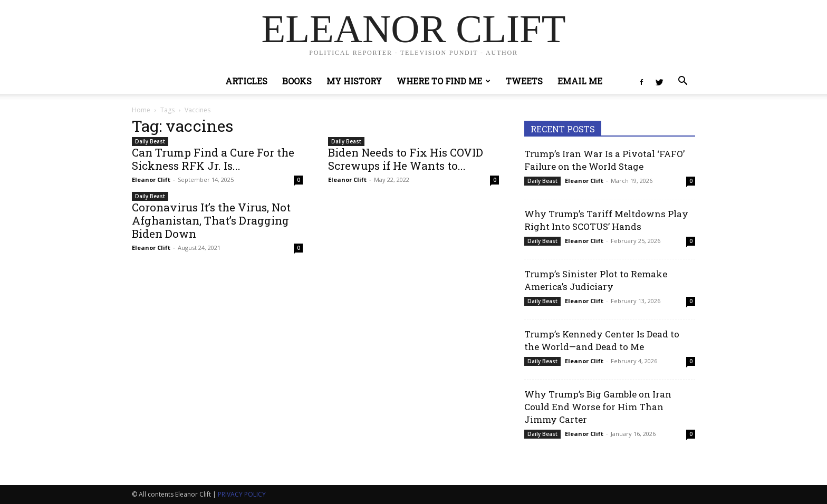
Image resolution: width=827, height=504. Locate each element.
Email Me (580, 81)
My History (354, 81)
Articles (246, 81)
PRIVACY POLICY (242, 494)
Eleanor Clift (151, 180)
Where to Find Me (444, 81)
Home (141, 110)
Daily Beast (150, 141)
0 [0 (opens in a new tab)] (299, 180)
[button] (682, 82)
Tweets (524, 81)
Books (297, 81)
